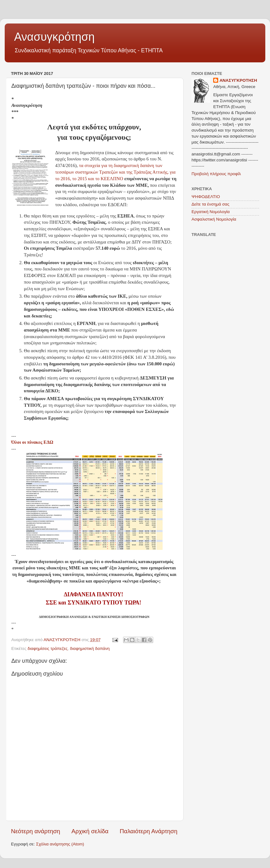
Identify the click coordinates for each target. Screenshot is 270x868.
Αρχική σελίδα (90, 831)
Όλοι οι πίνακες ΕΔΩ (32, 442)
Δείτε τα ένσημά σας (210, 204)
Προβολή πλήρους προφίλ (216, 174)
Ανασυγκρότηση (54, 37)
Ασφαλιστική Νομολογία (214, 219)
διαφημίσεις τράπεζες (48, 648)
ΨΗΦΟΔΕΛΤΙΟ (206, 197)
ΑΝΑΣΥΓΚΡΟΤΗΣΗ (238, 80)
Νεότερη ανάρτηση (36, 831)
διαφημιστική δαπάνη (90, 648)
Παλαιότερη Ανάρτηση (148, 831)
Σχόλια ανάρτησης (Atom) (60, 844)
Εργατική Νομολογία (211, 212)
